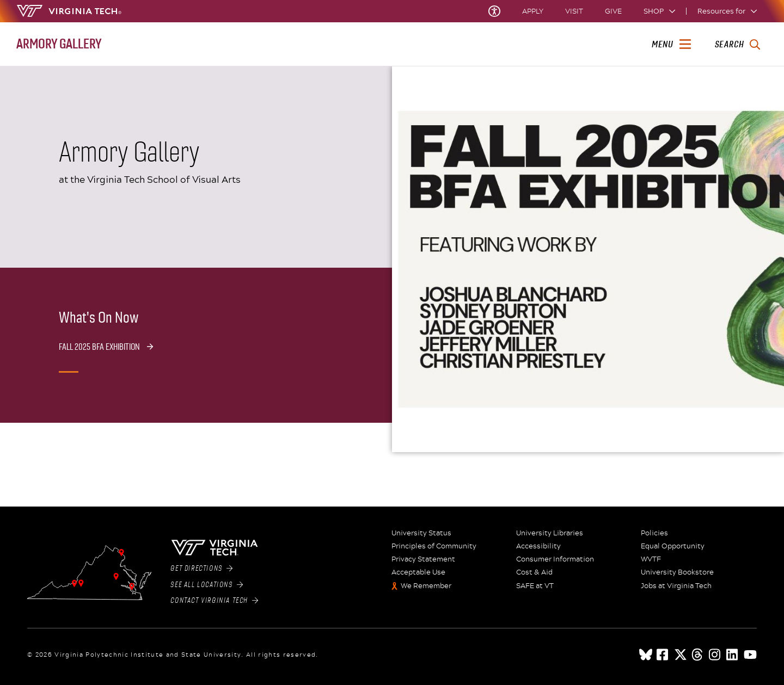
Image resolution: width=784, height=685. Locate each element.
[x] (681, 655)
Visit (574, 11)
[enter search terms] (737, 45)
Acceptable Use (418, 572)
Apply (533, 11)
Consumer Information (555, 559)
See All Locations (207, 585)
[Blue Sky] (646, 655)
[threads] (698, 655)
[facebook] (663, 655)
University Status (421, 533)
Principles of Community (434, 546)
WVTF (651, 559)
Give (613, 11)
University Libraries (550, 533)
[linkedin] (733, 655)
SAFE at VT (535, 586)
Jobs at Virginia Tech (676, 586)
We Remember (426, 586)
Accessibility (538, 546)
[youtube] (750, 655)
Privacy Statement (423, 559)
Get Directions (201, 569)
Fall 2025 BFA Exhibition (99, 347)
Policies (654, 533)
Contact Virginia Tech (214, 601)
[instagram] (715, 655)
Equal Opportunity (673, 546)
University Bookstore (677, 572)
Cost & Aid (534, 572)
